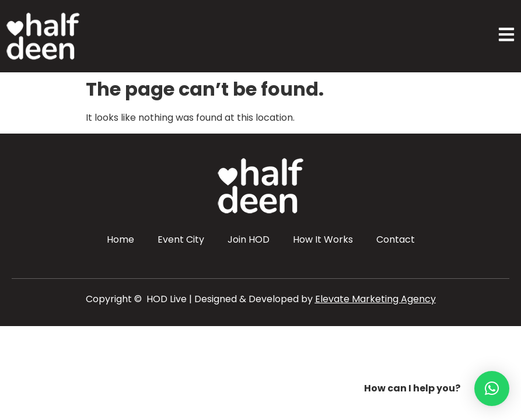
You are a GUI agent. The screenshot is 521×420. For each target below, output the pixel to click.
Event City (181, 239)
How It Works (323, 239)
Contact (396, 239)
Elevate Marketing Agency (375, 299)
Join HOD (249, 239)
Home (120, 239)
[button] (492, 388)
